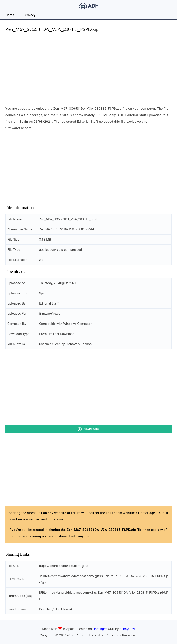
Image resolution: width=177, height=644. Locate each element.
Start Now (92, 429)
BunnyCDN (127, 629)
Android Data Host (88, 6)
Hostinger (100, 629)
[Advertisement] (88, 67)
